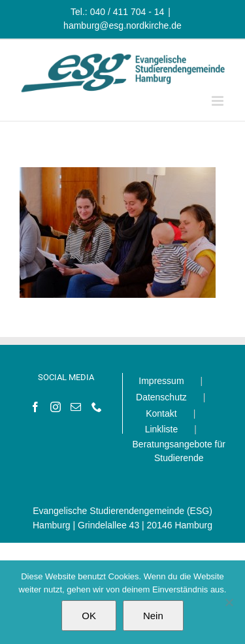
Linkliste (162, 429)
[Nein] (229, 602)
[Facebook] (35, 407)
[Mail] (76, 407)
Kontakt (161, 413)
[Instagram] (56, 407)
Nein (153, 616)
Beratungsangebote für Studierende (179, 451)
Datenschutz (161, 397)
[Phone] (97, 407)
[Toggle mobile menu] (219, 101)
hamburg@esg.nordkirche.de (122, 25)
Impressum (161, 381)
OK (89, 616)
